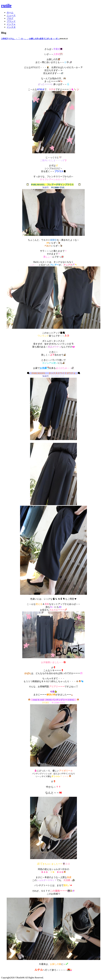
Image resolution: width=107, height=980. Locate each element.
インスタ (11, 27)
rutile (6, 5)
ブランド (11, 21)
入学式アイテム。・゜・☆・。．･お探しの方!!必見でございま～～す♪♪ (30, 39)
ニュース (11, 15)
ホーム (10, 12)
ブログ (10, 18)
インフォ (11, 24)
